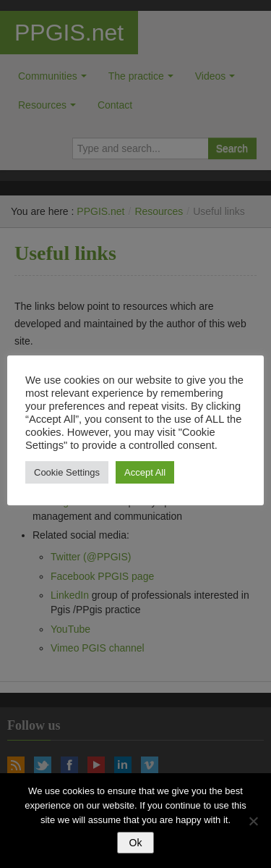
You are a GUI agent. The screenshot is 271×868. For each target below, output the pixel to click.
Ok (136, 843)
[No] (253, 821)
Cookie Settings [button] (67, 472)
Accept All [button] (145, 472)
